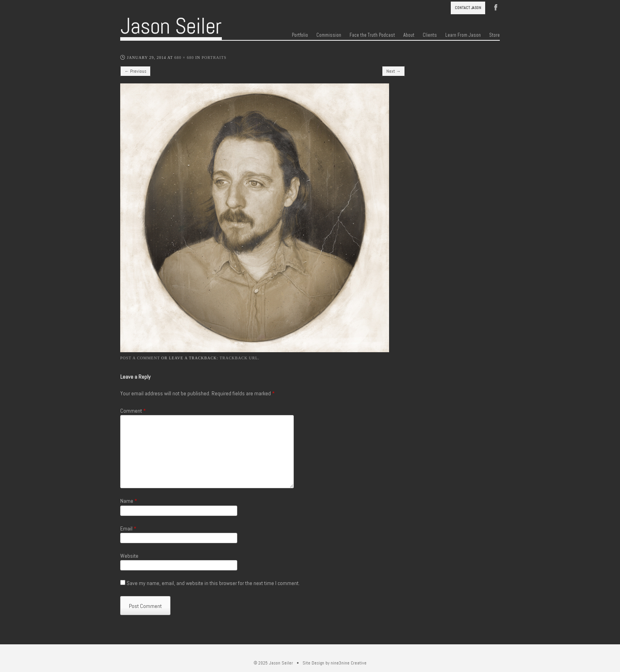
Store (494, 35)
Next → (393, 71)
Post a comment (140, 358)
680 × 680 (184, 58)
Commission (329, 35)
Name (129, 501)
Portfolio (300, 35)
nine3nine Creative (349, 663)
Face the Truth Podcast (372, 35)
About (409, 35)
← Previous (135, 71)
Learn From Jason (463, 35)
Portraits (214, 58)
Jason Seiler (171, 26)
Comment (133, 411)
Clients (430, 35)
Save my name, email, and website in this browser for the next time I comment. (213, 583)
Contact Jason (468, 8)
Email (128, 529)
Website (129, 556)
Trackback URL (239, 358)
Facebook (496, 7)
